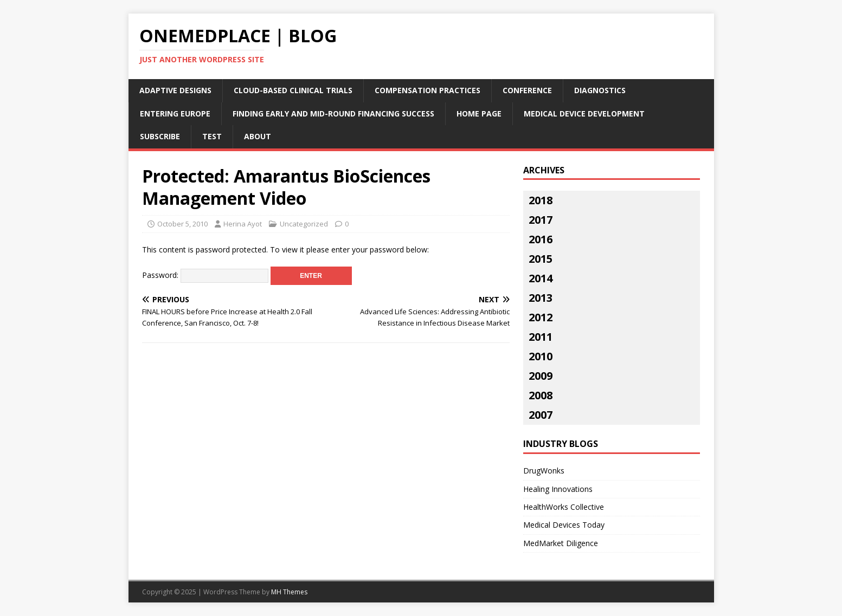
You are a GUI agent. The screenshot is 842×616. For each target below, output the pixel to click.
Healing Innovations (558, 489)
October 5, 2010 (182, 224)
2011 (541, 337)
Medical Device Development (584, 114)
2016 (541, 239)
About (258, 136)
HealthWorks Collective (564, 507)
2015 (541, 259)
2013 (541, 298)
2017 (541, 220)
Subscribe (160, 136)
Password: (205, 275)
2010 (541, 356)
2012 (541, 317)
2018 (541, 200)
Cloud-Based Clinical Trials (293, 90)
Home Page (479, 114)
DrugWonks (544, 471)
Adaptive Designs (175, 90)
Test (212, 136)
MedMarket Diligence (561, 543)
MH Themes (289, 592)
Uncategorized (304, 224)
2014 (541, 278)
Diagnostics (600, 90)
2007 (541, 415)
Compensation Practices (428, 90)
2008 (541, 395)
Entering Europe (175, 114)
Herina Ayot (243, 224)
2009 (541, 376)
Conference (527, 90)
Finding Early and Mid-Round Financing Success (333, 114)
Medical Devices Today (564, 525)
